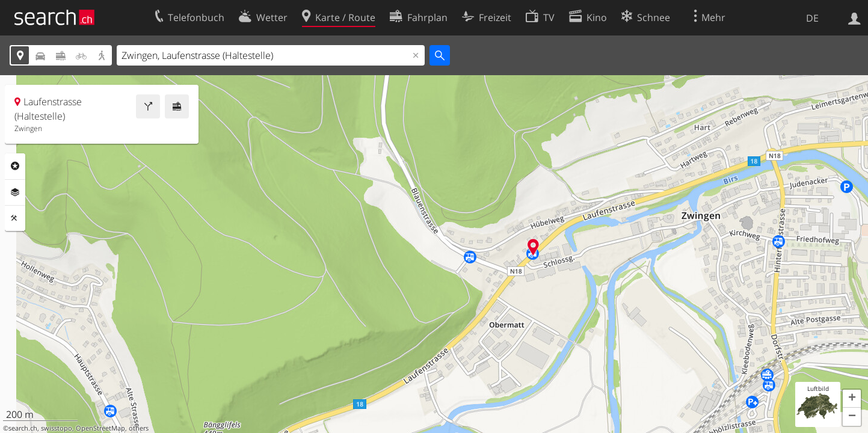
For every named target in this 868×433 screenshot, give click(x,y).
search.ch (23, 428)
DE (812, 18)
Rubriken (15, 166)
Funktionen (15, 218)
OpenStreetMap (100, 428)
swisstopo (57, 428)
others (139, 428)
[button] (852, 399)
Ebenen (15, 192)
